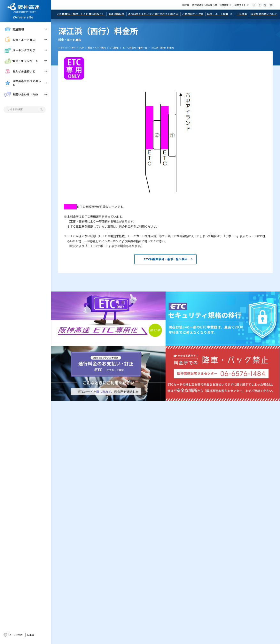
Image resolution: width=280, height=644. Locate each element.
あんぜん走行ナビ (20, 71)
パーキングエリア (20, 50)
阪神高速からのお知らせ (205, 5)
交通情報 (14, 29)
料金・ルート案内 (20, 39)
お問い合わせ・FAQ (21, 94)
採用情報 (224, 5)
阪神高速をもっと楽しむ (23, 83)
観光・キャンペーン (21, 61)
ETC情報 (114, 48)
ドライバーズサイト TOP (71, 48)
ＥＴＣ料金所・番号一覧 (135, 48)
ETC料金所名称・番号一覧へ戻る (166, 259)
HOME (186, 5)
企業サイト (240, 5)
